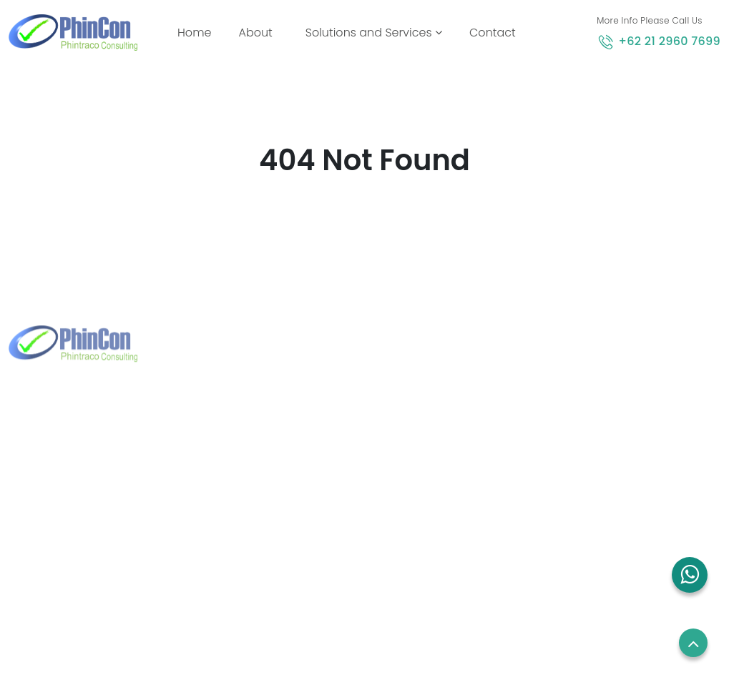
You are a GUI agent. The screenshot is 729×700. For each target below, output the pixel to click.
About (255, 33)
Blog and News (415, 527)
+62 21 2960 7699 (669, 41)
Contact (493, 33)
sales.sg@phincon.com (275, 515)
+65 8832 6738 (253, 492)
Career (576, 447)
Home (197, 32)
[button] (690, 575)
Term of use (589, 474)
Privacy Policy (593, 501)
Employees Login (601, 420)
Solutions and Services (374, 33)
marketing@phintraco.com (102, 547)
